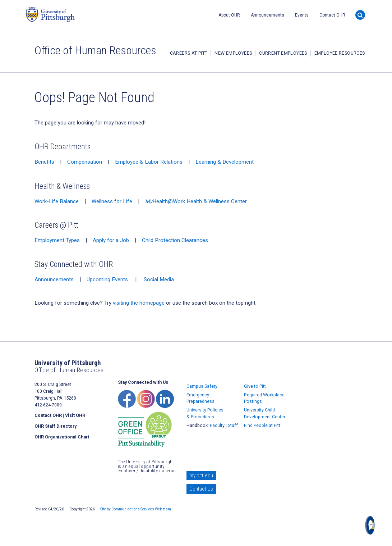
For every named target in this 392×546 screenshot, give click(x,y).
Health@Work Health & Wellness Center (196, 201)
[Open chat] (371, 525)
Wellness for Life (112, 201)
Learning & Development (225, 162)
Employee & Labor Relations (149, 162)
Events (302, 15)
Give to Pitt (255, 386)
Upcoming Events (107, 279)
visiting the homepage (139, 303)
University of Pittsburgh (78, 14)
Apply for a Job (111, 240)
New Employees (233, 53)
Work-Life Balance (57, 201)
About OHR (229, 15)
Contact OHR (332, 15)
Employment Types (57, 240)
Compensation (85, 162)
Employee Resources (340, 53)
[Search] (360, 15)
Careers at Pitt (189, 53)
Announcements (268, 15)
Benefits (44, 162)
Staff (233, 425)
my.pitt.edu (201, 476)
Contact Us (201, 489)
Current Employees (283, 53)
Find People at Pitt (262, 425)
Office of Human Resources (95, 50)
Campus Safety (202, 386)
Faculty (217, 425)
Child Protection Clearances (175, 240)
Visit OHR (75, 415)
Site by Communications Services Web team (136, 509)
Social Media (159, 279)
